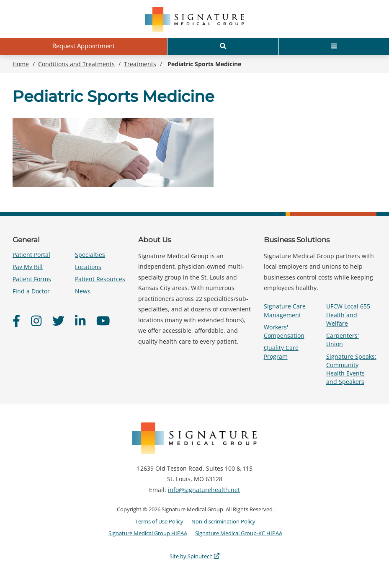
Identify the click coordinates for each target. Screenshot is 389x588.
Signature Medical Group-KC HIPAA (239, 533)
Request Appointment (84, 46)
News (83, 291)
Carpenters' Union (343, 340)
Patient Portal (31, 255)
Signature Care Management (285, 310)
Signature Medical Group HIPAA (148, 533)
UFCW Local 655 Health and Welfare (348, 315)
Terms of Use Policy (159, 521)
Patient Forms (32, 279)
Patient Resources (100, 279)
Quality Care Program (281, 352)
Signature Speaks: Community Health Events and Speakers (351, 369)
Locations (88, 267)
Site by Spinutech (194, 556)
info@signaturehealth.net (204, 490)
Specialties (90, 255)
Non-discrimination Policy (223, 521)
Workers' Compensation (284, 331)
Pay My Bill (28, 267)
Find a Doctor (31, 291)
